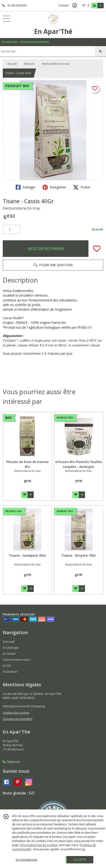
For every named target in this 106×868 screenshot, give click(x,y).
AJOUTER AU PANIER (46, 249)
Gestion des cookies (16, 713)
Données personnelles (18, 719)
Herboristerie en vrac (56, 64)
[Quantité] (11, 229)
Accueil (12, 64)
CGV (7, 666)
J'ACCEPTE (80, 860)
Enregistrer (54, 187)
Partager (26, 187)
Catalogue (11, 648)
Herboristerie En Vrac (21, 208)
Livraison (10, 672)
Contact (64, 5)
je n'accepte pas (27, 860)
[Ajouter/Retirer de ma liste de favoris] (97, 249)
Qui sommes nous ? (17, 660)
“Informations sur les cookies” (39, 845)
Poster (82, 187)
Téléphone (12, 762)
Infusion (29, 64)
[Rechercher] (100, 51)
